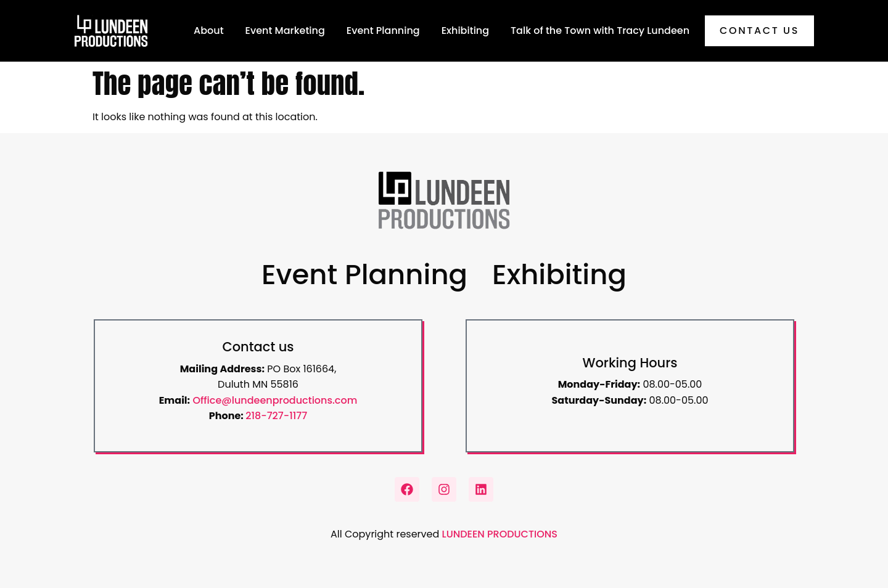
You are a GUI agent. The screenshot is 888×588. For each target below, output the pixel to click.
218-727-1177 (276, 416)
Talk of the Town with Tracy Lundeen (600, 31)
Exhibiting (465, 31)
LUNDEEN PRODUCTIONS (500, 534)
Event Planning (383, 31)
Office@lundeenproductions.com (275, 400)
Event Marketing (285, 31)
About (209, 31)
